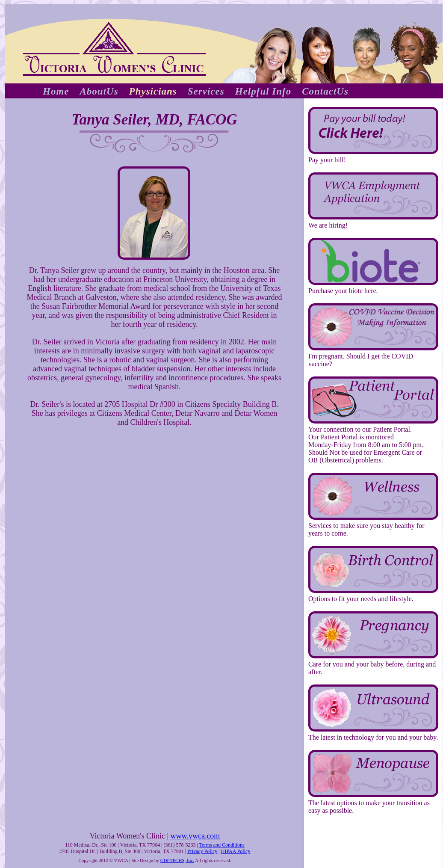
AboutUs (99, 91)
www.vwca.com (195, 836)
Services (206, 91)
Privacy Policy (202, 851)
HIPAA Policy (236, 851)
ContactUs (325, 91)
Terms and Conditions (222, 845)
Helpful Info (263, 91)
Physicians (153, 91)
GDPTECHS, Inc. (177, 860)
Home (56, 91)
